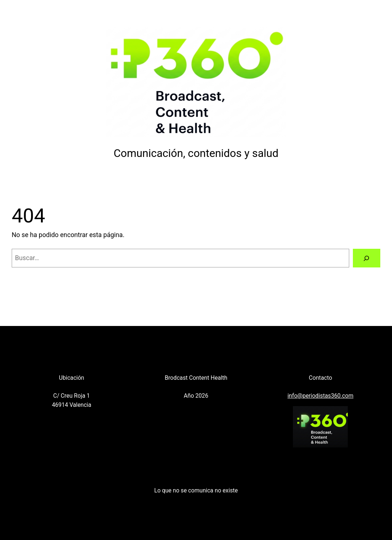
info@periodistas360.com (320, 396)
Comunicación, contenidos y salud (196, 153)
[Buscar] (367, 258)
